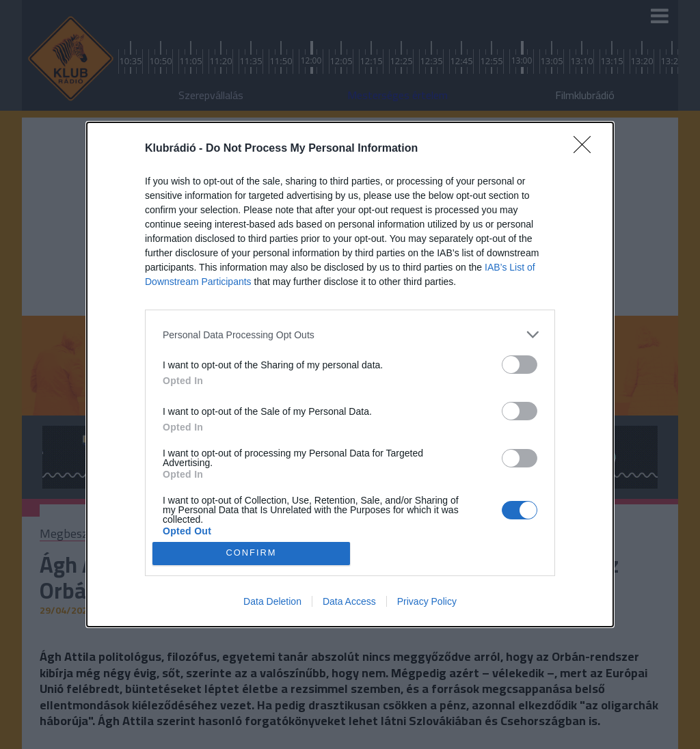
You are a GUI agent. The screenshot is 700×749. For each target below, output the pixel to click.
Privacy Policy (427, 601)
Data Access (349, 601)
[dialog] (350, 374)
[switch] (520, 365)
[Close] (587, 149)
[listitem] (350, 335)
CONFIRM (251, 553)
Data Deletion (272, 601)
